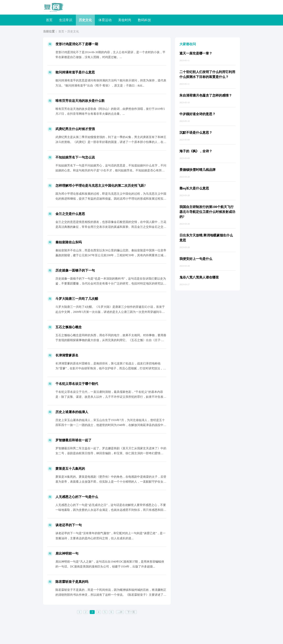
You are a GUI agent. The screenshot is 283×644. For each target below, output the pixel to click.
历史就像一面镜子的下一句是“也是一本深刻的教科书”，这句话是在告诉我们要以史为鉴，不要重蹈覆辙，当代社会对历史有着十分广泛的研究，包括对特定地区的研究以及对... (111, 283)
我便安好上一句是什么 (196, 259)
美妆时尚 (125, 20)
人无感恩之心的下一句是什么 (77, 497)
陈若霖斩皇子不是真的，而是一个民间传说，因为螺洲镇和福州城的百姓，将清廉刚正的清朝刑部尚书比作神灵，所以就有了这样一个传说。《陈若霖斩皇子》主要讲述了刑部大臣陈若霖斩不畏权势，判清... (111, 595)
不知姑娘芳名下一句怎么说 (75, 157)
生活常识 (66, 20)
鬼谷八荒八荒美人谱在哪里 (199, 277)
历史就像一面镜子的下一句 (75, 270)
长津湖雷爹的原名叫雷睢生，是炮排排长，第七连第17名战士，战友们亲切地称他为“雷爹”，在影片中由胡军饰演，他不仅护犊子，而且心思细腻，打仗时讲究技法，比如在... (111, 368)
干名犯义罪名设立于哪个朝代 (77, 384)
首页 (49, 20)
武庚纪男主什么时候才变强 (75, 129)
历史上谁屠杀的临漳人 (72, 412)
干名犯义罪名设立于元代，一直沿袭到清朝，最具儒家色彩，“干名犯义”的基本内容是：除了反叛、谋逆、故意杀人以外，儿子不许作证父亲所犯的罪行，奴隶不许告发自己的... (111, 397)
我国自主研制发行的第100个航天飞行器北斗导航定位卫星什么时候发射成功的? (207, 212)
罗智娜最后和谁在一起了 (73, 440)
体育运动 (105, 20)
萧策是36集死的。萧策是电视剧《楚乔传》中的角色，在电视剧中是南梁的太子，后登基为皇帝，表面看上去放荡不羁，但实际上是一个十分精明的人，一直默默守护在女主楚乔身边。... (111, 482)
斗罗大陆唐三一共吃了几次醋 (77, 299)
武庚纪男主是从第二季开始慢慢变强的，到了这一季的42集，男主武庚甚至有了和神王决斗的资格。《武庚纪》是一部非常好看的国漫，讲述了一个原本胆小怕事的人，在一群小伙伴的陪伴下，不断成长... (111, 142)
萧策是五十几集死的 (70, 469)
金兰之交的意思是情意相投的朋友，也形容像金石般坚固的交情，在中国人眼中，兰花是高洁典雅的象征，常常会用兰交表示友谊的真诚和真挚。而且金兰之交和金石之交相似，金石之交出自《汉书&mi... (111, 227)
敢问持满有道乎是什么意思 (75, 72)
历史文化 (85, 20)
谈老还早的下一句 (69, 525)
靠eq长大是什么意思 (194, 188)
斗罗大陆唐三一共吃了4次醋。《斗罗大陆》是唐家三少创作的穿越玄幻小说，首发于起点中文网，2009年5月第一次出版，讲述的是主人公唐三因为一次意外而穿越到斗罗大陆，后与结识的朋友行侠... (110, 312)
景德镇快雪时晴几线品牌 (197, 170)
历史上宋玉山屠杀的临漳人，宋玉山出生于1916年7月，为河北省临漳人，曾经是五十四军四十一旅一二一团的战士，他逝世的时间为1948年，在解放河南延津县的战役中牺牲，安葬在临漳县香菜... (111, 425)
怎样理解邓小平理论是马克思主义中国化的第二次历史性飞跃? (101, 186)
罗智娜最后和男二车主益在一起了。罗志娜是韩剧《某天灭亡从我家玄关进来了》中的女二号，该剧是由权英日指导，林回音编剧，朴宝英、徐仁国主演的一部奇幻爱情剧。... (111, 453)
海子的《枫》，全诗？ (196, 151)
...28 (120, 612)
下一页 (131, 612)
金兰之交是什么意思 (70, 214)
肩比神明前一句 (67, 553)
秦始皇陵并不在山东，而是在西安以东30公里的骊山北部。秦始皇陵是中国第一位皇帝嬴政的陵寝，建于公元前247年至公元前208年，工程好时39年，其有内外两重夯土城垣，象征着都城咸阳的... (111, 255)
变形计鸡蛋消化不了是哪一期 (77, 44)
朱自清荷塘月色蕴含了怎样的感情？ (206, 95)
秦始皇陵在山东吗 (69, 242)
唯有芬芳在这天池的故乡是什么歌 (80, 101)
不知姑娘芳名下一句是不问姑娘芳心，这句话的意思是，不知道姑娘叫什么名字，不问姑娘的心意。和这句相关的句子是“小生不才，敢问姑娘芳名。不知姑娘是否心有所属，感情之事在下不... (111, 170)
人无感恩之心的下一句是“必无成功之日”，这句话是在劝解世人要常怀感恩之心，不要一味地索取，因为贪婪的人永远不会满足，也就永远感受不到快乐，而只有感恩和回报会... (111, 510)
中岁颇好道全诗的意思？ (197, 114)
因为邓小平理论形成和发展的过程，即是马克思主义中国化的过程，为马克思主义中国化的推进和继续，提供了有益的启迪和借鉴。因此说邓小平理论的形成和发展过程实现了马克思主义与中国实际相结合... (111, 199)
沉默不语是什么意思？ (196, 133)
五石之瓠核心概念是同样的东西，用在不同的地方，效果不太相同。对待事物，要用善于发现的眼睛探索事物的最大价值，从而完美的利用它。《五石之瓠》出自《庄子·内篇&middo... (111, 340)
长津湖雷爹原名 (67, 355)
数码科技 (144, 20)
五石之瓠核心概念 (69, 327)
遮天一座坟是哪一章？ (196, 53)
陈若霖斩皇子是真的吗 (72, 582)
